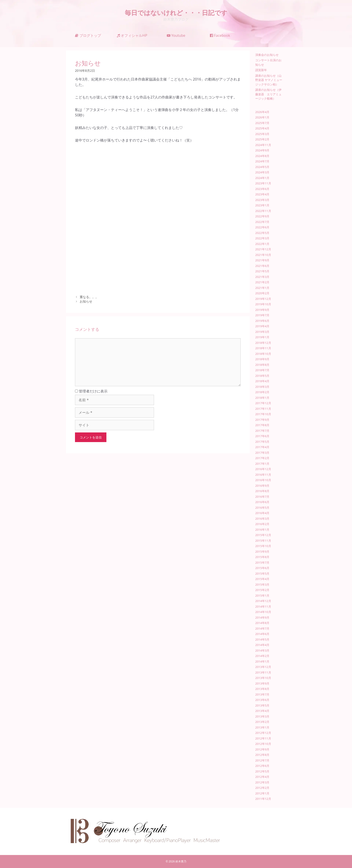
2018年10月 (263, 354)
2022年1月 (262, 244)
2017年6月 (262, 436)
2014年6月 (262, 634)
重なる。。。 (89, 297)
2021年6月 (262, 266)
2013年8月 (262, 689)
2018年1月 (262, 398)
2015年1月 (262, 595)
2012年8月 (262, 755)
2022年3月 (262, 238)
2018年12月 (263, 343)
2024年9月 (262, 150)
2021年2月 (262, 282)
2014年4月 (262, 645)
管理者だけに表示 (91, 391)
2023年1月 (262, 205)
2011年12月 (263, 799)
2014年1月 (262, 661)
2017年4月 (262, 447)
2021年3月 (262, 277)
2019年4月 (262, 326)
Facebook (220, 35)
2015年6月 (262, 568)
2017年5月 (262, 442)
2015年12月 (263, 535)
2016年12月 (263, 469)
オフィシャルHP (132, 35)
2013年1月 (262, 727)
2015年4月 (262, 579)
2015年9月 (262, 552)
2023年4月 (262, 194)
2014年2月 (262, 656)
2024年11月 (263, 145)
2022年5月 (262, 233)
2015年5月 (262, 574)
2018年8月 (262, 365)
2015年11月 (263, 541)
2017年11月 (263, 409)
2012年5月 (262, 771)
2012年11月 (263, 738)
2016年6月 (262, 502)
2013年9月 (262, 683)
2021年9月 (262, 260)
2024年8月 (262, 156)
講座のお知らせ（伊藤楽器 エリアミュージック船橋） (268, 94)
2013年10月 (263, 678)
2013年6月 (262, 700)
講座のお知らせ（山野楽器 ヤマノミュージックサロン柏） (269, 80)
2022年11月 (263, 211)
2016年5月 (262, 508)
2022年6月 (262, 227)
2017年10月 (263, 414)
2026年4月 (262, 112)
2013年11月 (263, 672)
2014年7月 (262, 628)
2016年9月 (262, 486)
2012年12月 (263, 733)
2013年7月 (262, 694)
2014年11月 (263, 606)
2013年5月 (262, 705)
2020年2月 (262, 293)
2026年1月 (262, 117)
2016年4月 (262, 513)
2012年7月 (262, 760)
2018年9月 (262, 359)
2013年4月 (262, 711)
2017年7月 (262, 431)
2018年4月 (262, 381)
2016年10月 (263, 480)
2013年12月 (263, 667)
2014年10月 (263, 612)
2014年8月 (262, 623)
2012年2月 (262, 788)
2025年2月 (262, 139)
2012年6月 (262, 766)
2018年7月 (262, 370)
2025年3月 (262, 134)
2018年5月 (262, 376)
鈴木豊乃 (181, 861)
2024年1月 (262, 178)
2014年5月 (262, 639)
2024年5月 (262, 167)
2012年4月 (262, 777)
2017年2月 (262, 458)
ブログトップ (88, 35)
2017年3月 (262, 453)
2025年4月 (262, 128)
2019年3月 (262, 332)
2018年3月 (262, 387)
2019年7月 (262, 315)
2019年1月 (262, 337)
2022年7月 (262, 222)
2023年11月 (263, 183)
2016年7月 (262, 497)
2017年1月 (262, 464)
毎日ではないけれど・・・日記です (176, 13)
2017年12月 (263, 403)
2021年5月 (262, 271)
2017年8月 (262, 425)
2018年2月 (262, 392)
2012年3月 (262, 782)
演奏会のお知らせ (267, 55)
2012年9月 (262, 749)
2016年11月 (263, 475)
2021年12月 (263, 249)
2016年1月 (262, 530)
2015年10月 (263, 546)
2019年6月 (262, 321)
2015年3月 (262, 584)
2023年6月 (262, 189)
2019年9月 (262, 310)
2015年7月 (262, 563)
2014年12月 (263, 601)
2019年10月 (263, 304)
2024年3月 (262, 172)
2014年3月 (262, 650)
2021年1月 (262, 288)
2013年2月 (262, 722)
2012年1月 (262, 793)
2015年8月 (262, 557)
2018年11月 (263, 348)
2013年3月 (262, 716)
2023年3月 (262, 200)
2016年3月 (262, 519)
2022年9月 (262, 216)
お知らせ (86, 301)
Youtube (176, 35)
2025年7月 (262, 123)
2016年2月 (262, 524)
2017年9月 (262, 420)
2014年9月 (262, 617)
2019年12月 (263, 299)
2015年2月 (262, 590)
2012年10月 (263, 744)
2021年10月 (263, 255)
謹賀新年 (261, 70)
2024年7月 (262, 161)
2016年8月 (262, 491)
